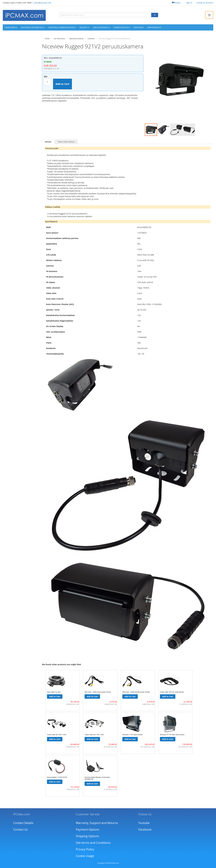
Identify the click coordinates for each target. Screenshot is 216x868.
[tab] (48, 142)
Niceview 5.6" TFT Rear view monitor (172, 735)
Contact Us (20, 829)
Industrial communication (61, 27)
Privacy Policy (85, 849)
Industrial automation (32, 27)
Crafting (138, 27)
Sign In (189, 3)
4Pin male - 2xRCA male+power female (98, 692)
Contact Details (23, 823)
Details (48, 141)
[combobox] (93, 15)
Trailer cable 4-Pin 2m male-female (172, 692)
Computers (10, 27)
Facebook (145, 829)
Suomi (176, 3)
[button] (164, 129)
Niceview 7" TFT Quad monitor (133, 735)
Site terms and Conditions (93, 842)
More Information (66, 141)
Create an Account (205, 3)
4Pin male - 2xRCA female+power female (136, 692)
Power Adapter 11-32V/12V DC (57, 777)
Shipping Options (87, 836)
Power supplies (121, 27)
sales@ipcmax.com (42, 3)
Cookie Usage (85, 856)
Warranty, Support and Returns (97, 823)
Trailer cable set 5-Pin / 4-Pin (57, 735)
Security (84, 27)
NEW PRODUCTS (154, 27)
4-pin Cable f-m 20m (54, 692)
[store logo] (24, 15)
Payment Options (87, 829)
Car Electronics (101, 27)
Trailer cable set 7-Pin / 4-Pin (94, 735)
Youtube (144, 823)
